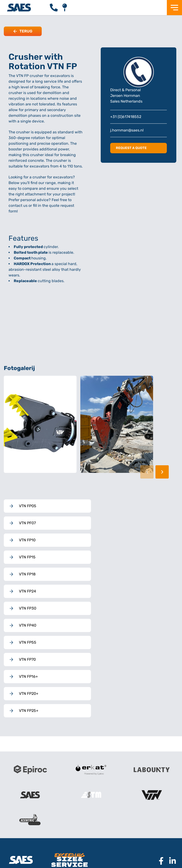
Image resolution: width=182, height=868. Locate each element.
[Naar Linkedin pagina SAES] (171, 861)
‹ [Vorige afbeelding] (147, 472)
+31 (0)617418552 (126, 117)
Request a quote (131, 148)
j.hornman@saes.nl (127, 130)
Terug (23, 31)
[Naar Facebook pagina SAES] (159, 861)
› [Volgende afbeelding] (162, 472)
